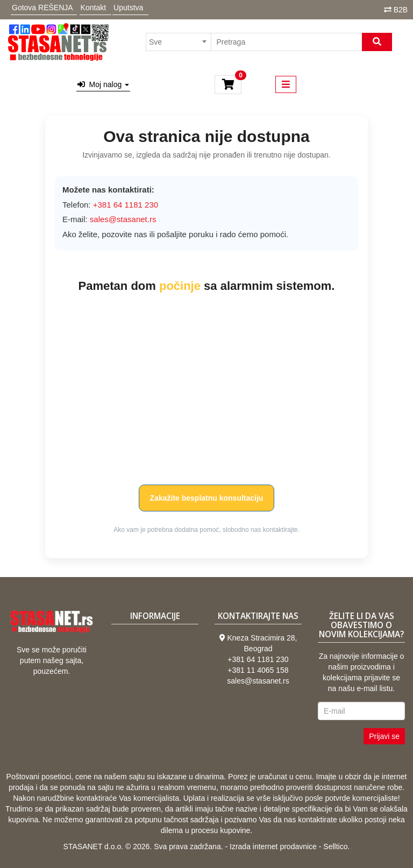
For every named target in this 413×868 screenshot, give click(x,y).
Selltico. (336, 846)
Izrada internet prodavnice (273, 846)
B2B (401, 10)
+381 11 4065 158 (258, 670)
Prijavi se (384, 736)
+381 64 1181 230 (258, 659)
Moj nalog (103, 84)
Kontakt (93, 8)
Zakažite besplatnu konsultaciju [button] (207, 498)
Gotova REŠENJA (42, 8)
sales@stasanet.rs (123, 219)
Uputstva (128, 8)
